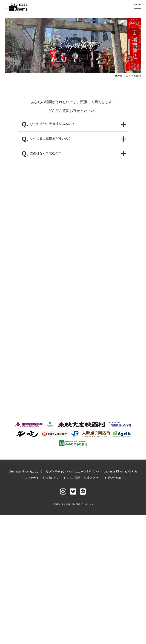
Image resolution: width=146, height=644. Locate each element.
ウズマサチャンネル (59, 472)
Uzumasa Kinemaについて (25, 472)
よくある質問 (72, 478)
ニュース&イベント (88, 472)
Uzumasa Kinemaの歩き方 (120, 472)
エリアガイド (33, 478)
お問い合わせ (113, 478)
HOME (119, 76)
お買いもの (52, 478)
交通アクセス (92, 478)
